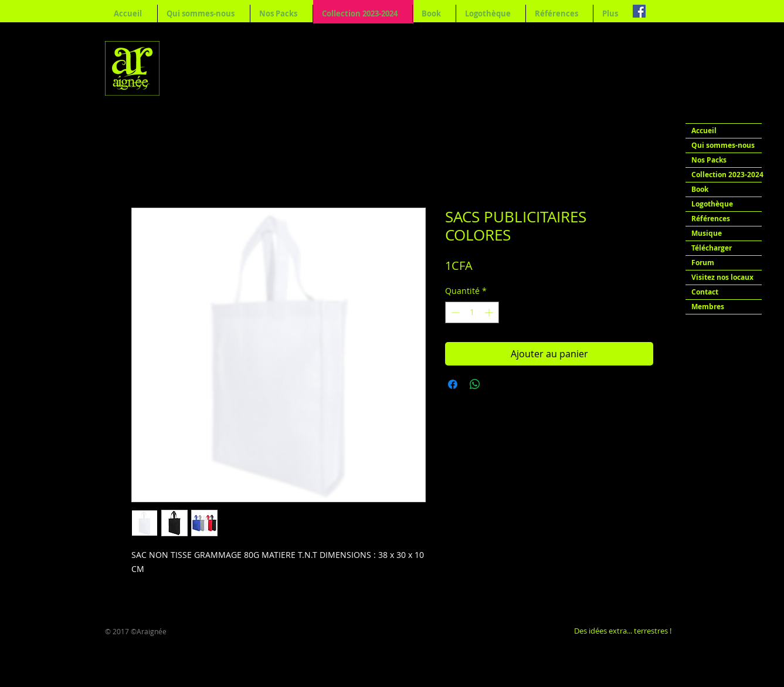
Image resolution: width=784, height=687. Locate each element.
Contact (705, 292)
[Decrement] (454, 312)
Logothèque (712, 204)
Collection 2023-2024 (727, 175)
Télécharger (712, 248)
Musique (707, 233)
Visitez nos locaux (722, 277)
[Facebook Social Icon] (639, 11)
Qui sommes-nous (723, 145)
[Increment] (490, 312)
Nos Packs (709, 160)
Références (711, 219)
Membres (708, 307)
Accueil (704, 131)
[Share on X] (497, 384)
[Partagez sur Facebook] (453, 384)
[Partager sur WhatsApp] (475, 384)
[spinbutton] (472, 312)
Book (700, 189)
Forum (703, 263)
